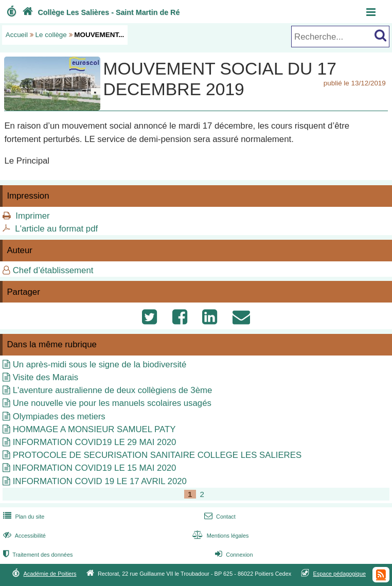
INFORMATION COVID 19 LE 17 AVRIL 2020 (100, 481)
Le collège (51, 35)
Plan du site (23, 517)
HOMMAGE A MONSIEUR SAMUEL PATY (94, 429)
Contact (219, 517)
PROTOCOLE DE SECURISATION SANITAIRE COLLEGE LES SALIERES (157, 455)
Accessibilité (23, 536)
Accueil (17, 35)
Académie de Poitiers (50, 574)
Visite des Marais (46, 377)
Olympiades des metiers (59, 416)
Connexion (233, 555)
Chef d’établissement (53, 270)
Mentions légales (219, 536)
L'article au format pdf (56, 229)
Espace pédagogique (340, 574)
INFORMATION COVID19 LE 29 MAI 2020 (95, 442)
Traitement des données (37, 555)
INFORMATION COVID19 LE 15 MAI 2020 (95, 468)
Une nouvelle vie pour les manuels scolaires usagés (112, 403)
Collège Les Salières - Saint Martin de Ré (100, 12)
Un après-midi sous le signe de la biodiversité (100, 365)
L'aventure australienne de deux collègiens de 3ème (113, 390)
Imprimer (32, 216)
